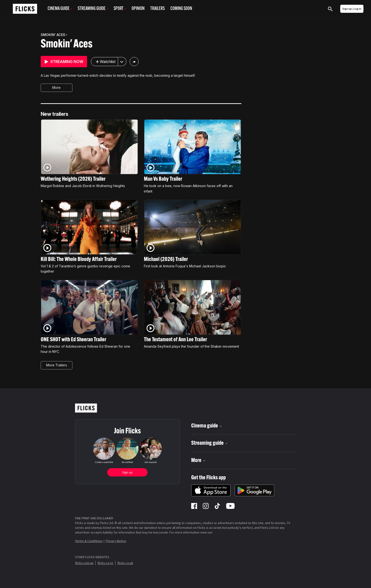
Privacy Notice (116, 541)
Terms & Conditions (89, 541)
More (56, 88)
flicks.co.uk (125, 563)
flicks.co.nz (105, 563)
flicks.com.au (84, 563)
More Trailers (57, 365)
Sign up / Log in (352, 9)
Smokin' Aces (67, 45)
